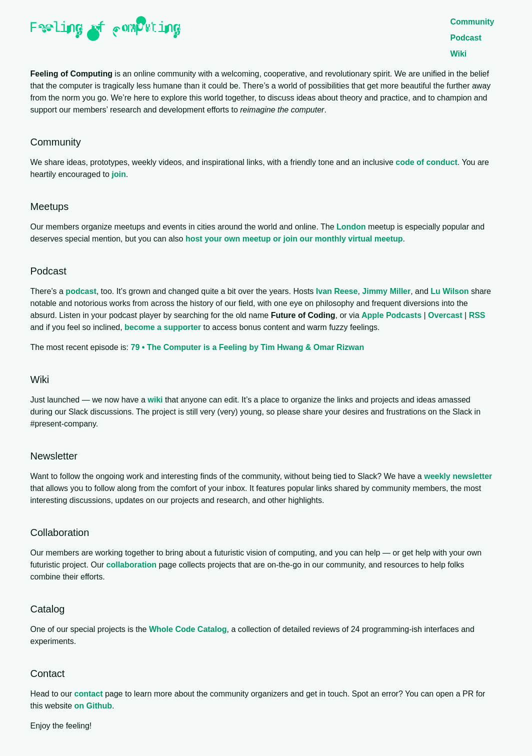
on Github (93, 706)
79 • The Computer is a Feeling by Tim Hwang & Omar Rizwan (247, 347)
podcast (81, 291)
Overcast (445, 315)
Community (472, 22)
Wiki (459, 54)
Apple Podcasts (391, 315)
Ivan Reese (337, 291)
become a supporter (163, 327)
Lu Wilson (449, 291)
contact (89, 694)
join (118, 174)
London (351, 227)
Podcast (466, 38)
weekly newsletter (458, 476)
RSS (477, 315)
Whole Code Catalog (188, 629)
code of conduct (426, 162)
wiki (155, 400)
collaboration (131, 565)
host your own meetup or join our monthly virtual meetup (294, 239)
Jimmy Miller (386, 291)
